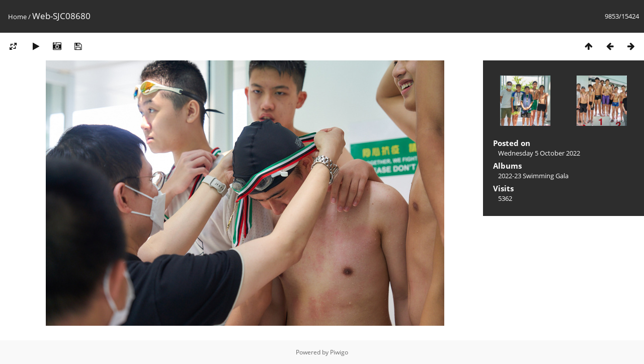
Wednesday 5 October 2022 (539, 153)
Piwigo (339, 352)
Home (17, 17)
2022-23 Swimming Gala (533, 176)
